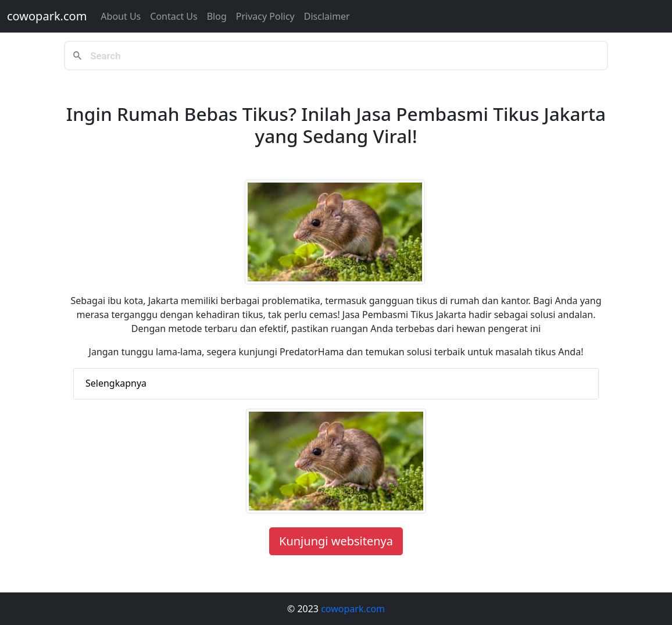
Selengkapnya (116, 383)
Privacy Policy (265, 16)
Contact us (174, 16)
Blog (217, 16)
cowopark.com (47, 16)
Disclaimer (327, 16)
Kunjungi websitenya (336, 541)
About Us (121, 16)
